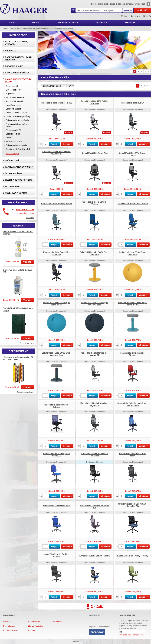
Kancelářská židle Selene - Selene (56, 204)
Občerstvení (12, 160)
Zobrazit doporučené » (25, 392)
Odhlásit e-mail (138, 635)
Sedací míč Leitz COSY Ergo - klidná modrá (57, 304)
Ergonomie (10, 94)
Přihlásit (124, 16)
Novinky (6, 622)
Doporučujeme (9, 626)
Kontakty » (30, 218)
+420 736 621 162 (25, 209)
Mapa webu (57, 622)
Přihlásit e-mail (125, 635)
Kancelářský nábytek (15, 101)
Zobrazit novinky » (27, 343)
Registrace (135, 16)
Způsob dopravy (34, 622)
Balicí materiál (12, 86)
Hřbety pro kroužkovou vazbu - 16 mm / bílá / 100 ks (18, 358)
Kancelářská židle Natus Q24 (94, 153)
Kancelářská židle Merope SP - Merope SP (94, 354)
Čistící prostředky (13, 90)
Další (146, 86)
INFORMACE (102, 23)
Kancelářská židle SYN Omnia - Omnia (133, 154)
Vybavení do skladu (14, 141)
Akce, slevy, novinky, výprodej (16, 43)
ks (41, 144)
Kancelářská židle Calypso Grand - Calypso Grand (133, 404)
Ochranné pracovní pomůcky (18, 116)
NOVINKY (36, 23)
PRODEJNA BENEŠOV (68, 23)
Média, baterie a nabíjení (16, 113)
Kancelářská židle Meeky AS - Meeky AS (56, 455)
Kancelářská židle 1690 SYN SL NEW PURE (56, 153)
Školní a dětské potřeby (19, 180)
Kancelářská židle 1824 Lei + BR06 (56, 103)
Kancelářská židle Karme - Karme (133, 204)
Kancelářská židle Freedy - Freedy (133, 556)
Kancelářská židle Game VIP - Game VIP (56, 253)
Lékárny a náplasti (13, 109)
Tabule (8, 138)
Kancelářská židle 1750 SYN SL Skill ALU (94, 102)
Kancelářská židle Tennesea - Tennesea (95, 455)
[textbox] (99, 10)
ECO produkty (13, 186)
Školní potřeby (14, 173)
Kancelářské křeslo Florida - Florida (56, 555)
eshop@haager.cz (26, 213)
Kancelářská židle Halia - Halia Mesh (133, 455)
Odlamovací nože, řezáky (16, 145)
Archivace (11, 51)
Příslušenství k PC (13, 130)
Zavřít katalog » (12, 154)
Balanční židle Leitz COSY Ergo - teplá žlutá (95, 253)
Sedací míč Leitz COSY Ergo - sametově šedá (95, 304)
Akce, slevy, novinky (16, 193)
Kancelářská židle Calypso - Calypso (56, 406)
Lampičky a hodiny (14, 105)
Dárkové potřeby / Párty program (19, 59)
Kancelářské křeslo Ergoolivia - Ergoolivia (95, 404)
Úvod (6, 28)
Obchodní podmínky (36, 626)
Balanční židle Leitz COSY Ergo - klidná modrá (133, 304)
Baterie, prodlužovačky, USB (18, 149)
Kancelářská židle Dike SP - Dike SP (95, 507)
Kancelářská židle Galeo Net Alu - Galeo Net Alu (133, 505)
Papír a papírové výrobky (19, 167)
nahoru (76, 641)
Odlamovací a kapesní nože (18, 120)
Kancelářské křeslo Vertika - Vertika (94, 203)
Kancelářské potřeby (17, 73)
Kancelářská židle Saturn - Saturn (95, 556)
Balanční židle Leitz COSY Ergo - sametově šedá (56, 354)
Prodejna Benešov (10, 630)
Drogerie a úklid (14, 66)
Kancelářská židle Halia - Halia (56, 506)
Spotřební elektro (13, 134)
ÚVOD (12, 23)
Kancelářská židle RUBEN (133, 103)
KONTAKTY (130, 23)
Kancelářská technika (15, 97)
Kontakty (31, 630)
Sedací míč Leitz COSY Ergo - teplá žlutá (133, 253)
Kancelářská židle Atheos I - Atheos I (133, 354)
